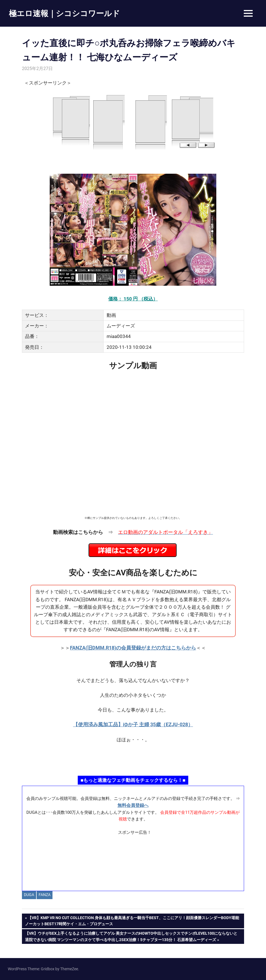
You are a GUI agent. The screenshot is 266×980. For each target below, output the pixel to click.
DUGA (29, 895)
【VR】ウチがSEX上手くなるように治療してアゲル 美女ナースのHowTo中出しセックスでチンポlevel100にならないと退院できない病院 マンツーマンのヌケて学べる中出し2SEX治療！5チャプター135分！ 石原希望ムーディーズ (131, 936)
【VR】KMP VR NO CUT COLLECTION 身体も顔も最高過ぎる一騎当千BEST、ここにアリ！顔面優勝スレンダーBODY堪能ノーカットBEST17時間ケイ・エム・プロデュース (132, 920)
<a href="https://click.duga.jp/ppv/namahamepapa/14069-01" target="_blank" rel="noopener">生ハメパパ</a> (133, 759)
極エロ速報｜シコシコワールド (64, 13)
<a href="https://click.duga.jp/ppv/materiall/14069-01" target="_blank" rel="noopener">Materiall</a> (133, 861)
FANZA (45, 895)
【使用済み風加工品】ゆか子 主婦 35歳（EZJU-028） (133, 724)
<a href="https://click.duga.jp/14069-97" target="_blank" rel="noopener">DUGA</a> (133, 122)
